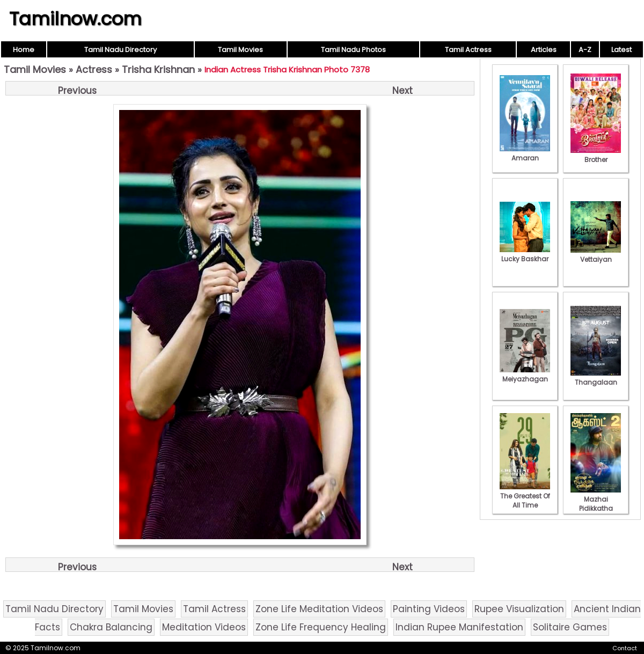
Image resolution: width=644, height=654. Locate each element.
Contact (625, 648)
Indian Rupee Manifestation (459, 627)
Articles (544, 50)
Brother (596, 155)
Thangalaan (596, 378)
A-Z (585, 50)
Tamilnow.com (75, 19)
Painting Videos (429, 609)
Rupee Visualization (519, 609)
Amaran (525, 153)
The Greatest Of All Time (525, 496)
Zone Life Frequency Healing (321, 627)
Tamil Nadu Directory (120, 50)
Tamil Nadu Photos (353, 50)
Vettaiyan (596, 255)
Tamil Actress (468, 50)
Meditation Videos (204, 627)
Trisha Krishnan (158, 69)
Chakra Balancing (111, 627)
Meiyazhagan (525, 374)
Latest (621, 50)
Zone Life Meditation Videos (319, 609)
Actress (94, 69)
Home (24, 50)
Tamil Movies (240, 50)
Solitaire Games (570, 627)
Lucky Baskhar (525, 254)
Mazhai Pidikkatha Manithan (596, 504)
